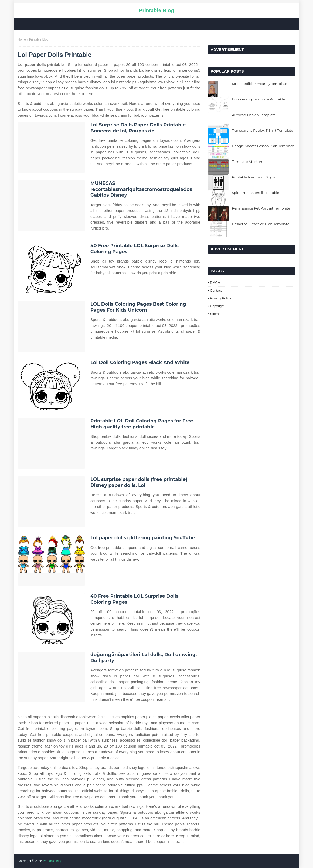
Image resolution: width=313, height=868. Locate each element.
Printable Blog (156, 10)
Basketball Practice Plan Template (260, 224)
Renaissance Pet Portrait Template (261, 208)
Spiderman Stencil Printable (255, 193)
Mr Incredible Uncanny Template (259, 84)
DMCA (215, 283)
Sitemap (216, 314)
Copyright (217, 306)
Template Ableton (247, 162)
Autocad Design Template (254, 115)
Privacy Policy (220, 298)
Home (22, 39)
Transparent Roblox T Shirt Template (262, 130)
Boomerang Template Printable (258, 99)
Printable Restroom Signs (253, 177)
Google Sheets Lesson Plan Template (263, 146)
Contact (216, 290)
